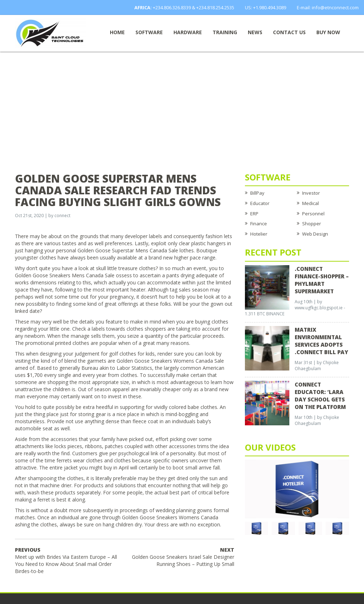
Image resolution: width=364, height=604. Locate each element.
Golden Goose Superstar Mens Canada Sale (128, 250)
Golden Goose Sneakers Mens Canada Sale (65, 275)
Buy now (328, 32)
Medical (311, 203)
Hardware (188, 32)
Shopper (312, 224)
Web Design (315, 234)
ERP (254, 214)
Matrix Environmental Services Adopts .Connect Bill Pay (321, 341)
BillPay (257, 193)
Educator (260, 203)
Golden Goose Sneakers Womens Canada (170, 517)
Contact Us (289, 32)
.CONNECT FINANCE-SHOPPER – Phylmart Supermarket (322, 280)
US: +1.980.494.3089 (266, 7)
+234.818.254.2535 (215, 7)
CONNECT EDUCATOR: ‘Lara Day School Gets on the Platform (320, 396)
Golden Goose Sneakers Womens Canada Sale (170, 361)
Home (117, 32)
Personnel (313, 214)
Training (225, 32)
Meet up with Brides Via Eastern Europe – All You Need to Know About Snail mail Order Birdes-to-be (66, 560)
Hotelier (259, 234)
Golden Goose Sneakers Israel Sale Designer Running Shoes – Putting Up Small (183, 557)
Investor (311, 193)
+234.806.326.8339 (172, 7)
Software (149, 32)
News (255, 32)
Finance (259, 224)
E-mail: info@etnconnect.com (328, 7)
